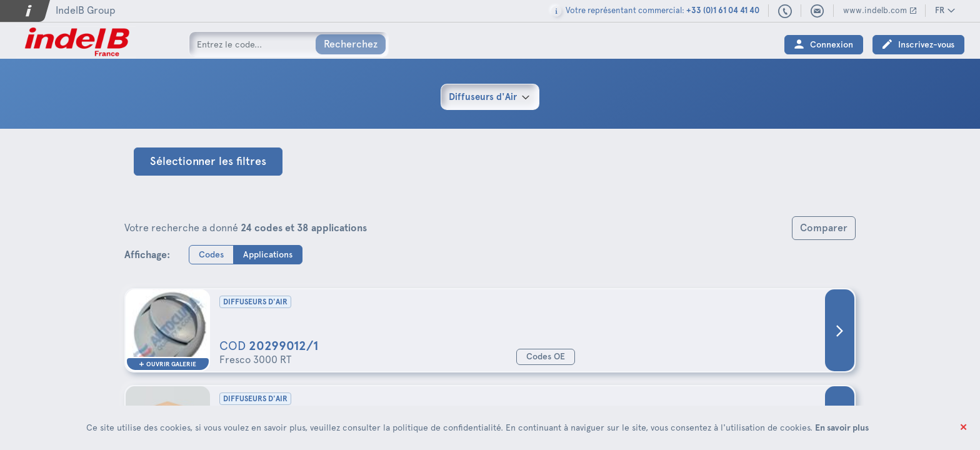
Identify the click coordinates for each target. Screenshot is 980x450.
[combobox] (490, 97)
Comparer (824, 228)
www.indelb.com (875, 10)
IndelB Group (86, 10)
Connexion (832, 45)
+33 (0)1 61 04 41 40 (785, 12)
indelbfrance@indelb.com (817, 11)
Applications (268, 254)
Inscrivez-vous (926, 45)
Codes (211, 254)
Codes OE (546, 357)
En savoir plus (842, 427)
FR (940, 10)
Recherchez (351, 44)
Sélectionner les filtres (208, 161)
